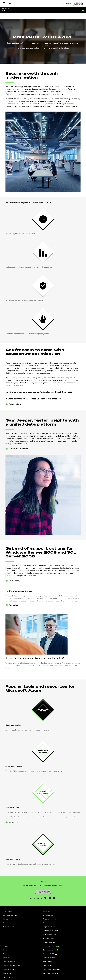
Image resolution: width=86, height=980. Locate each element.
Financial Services (50, 913)
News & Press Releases (11, 959)
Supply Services (49, 936)
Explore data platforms (18, 442)
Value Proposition (9, 920)
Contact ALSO (15, 398)
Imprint (48, 978)
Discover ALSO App (50, 948)
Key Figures (47, 955)
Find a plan (13, 599)
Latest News (48, 959)
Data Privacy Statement (35, 978)
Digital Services (49, 909)
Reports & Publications (51, 967)
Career (5, 948)
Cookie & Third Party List (16, 978)
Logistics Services (50, 920)
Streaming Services (50, 932)
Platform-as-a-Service (51, 924)
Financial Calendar (50, 951)
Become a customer (10, 909)
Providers (6, 917)
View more (13, 816)
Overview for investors (51, 963)
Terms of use (56, 978)
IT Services (47, 917)
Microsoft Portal (6, 10)
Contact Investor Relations (53, 944)
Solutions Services (50, 928)
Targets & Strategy (10, 971)
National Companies (10, 955)
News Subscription (10, 963)
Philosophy (7, 967)
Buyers (5, 913)
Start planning (15, 574)
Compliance (7, 951)
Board (5, 944)
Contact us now (43, 886)
